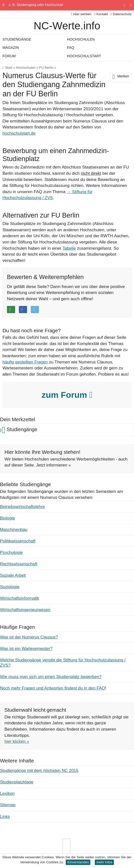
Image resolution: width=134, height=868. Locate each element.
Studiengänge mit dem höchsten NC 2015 (39, 771)
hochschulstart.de (19, 133)
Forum (9, 56)
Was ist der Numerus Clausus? (29, 637)
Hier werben (81, 14)
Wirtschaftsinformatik (20, 598)
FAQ (71, 48)
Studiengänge (17, 39)
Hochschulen (26, 68)
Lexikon (7, 793)
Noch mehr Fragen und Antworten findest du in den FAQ (52, 688)
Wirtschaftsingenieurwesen (25, 610)
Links (5, 817)
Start (9, 68)
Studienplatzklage (17, 782)
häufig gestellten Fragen (25, 362)
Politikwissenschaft (18, 541)
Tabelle (69, 248)
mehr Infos (104, 862)
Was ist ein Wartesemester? (26, 649)
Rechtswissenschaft (19, 564)
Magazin (11, 48)
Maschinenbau (14, 530)
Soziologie (10, 587)
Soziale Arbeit (13, 575)
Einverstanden (78, 862)
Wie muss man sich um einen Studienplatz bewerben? (51, 677)
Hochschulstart (84, 56)
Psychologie (11, 552)
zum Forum (67, 395)
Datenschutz (121, 14)
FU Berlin (46, 68)
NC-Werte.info (67, 26)
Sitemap (8, 805)
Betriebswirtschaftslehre (22, 507)
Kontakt (101, 14)
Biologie (8, 518)
